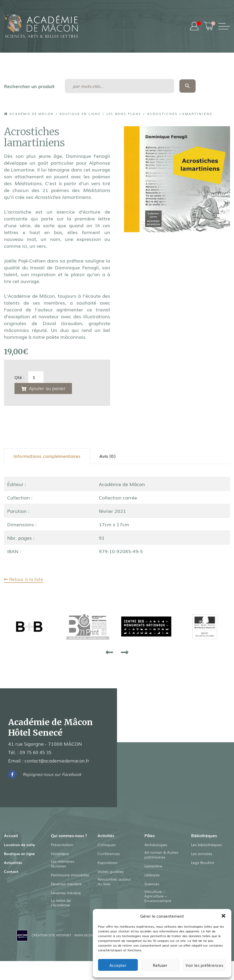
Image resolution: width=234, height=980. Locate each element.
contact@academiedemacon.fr (59, 762)
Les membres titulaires (63, 871)
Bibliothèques (205, 837)
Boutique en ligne (87, 114)
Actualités (13, 864)
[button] (223, 916)
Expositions (108, 864)
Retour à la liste (25, 580)
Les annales (202, 855)
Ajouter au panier (49, 388)
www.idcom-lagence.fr (91, 943)
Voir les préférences (204, 965)
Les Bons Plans (135, 114)
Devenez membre (66, 892)
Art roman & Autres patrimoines (161, 856)
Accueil (11, 837)
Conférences (109, 855)
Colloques (107, 846)
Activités (106, 837)
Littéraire (152, 876)
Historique (60, 861)
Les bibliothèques (207, 846)
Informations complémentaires (49, 457)
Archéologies (156, 846)
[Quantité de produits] (36, 377)
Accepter (118, 965)
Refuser (160, 965)
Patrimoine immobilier (70, 883)
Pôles (150, 837)
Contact (11, 873)
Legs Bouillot (203, 864)
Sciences (152, 885)
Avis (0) (111, 457)
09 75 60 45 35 (37, 753)
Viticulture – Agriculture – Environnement (158, 898)
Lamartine (153, 867)
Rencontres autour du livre (114, 883)
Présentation (62, 852)
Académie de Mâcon (31, 114)
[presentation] (109, 653)
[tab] (49, 457)
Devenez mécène (66, 901)
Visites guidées (111, 873)
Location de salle (19, 846)
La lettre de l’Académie (61, 911)
